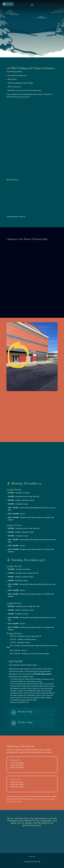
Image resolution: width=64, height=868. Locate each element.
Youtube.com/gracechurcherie (43, 799)
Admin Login (32, 856)
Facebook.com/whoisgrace (14, 802)
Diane (35, 700)
